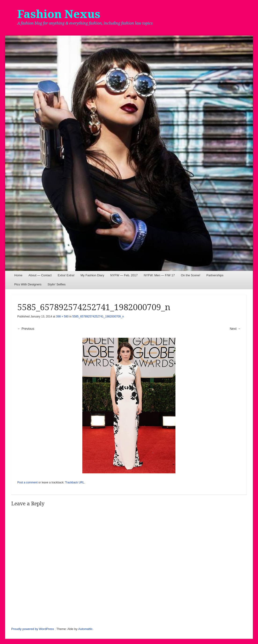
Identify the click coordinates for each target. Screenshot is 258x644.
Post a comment (27, 482)
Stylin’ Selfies (56, 284)
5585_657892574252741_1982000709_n (98, 317)
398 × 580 (62, 317)
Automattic (85, 629)
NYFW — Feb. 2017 (124, 275)
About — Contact (40, 275)
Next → (235, 329)
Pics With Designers (28, 284)
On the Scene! (191, 275)
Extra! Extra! (66, 275)
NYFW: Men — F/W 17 (159, 275)
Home (18, 275)
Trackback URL (75, 482)
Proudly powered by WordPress (33, 629)
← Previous (26, 329)
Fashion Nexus (59, 14)
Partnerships (215, 275)
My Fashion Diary (92, 275)
